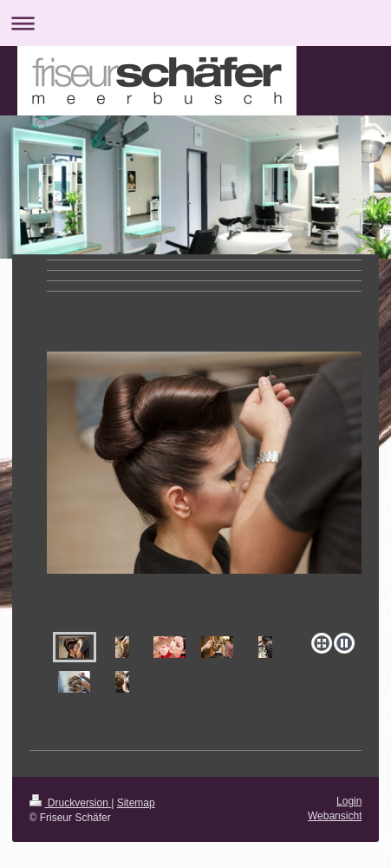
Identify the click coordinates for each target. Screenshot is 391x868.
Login (349, 801)
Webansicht (335, 816)
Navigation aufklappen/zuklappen (195, 23)
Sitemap (136, 803)
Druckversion (71, 803)
